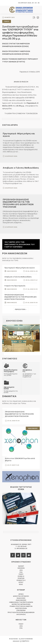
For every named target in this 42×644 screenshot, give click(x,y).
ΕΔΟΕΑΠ (21, 566)
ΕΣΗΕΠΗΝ (21, 578)
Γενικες (7, 21)
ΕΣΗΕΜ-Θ (21, 576)
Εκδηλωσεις (21, 598)
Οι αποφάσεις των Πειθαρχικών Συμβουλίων (30, 373)
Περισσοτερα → (21, 309)
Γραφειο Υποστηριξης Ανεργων (21, 606)
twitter (18, 555)
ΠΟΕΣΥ (21, 574)
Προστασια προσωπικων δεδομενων (21, 612)
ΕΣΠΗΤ (21, 582)
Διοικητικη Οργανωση (21, 596)
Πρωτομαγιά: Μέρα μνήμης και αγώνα (19, 135)
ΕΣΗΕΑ (21, 10)
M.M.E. (21, 584)
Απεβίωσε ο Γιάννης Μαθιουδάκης (21, 168)
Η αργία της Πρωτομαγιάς (15, 286)
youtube (29, 555)
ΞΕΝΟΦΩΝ (21, 568)
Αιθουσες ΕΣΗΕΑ (14, 321)
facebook (13, 555)
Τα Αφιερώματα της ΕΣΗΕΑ (12, 390)
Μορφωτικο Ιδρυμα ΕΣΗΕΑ (21, 604)
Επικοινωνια (21, 610)
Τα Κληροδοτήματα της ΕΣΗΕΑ (12, 373)
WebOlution (24, 641)
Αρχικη (21, 594)
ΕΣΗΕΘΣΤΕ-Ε (21, 580)
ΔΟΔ (21, 570)
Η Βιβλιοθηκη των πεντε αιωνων (21, 602)
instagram (23, 555)
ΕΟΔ (21, 572)
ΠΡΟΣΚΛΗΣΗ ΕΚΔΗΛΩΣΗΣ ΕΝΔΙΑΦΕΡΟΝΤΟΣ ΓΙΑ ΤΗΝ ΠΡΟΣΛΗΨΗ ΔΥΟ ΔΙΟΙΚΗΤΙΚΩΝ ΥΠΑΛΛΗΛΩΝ (18, 203)
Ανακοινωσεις (12, 271)
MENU (4, 3)
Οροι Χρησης (21, 614)
